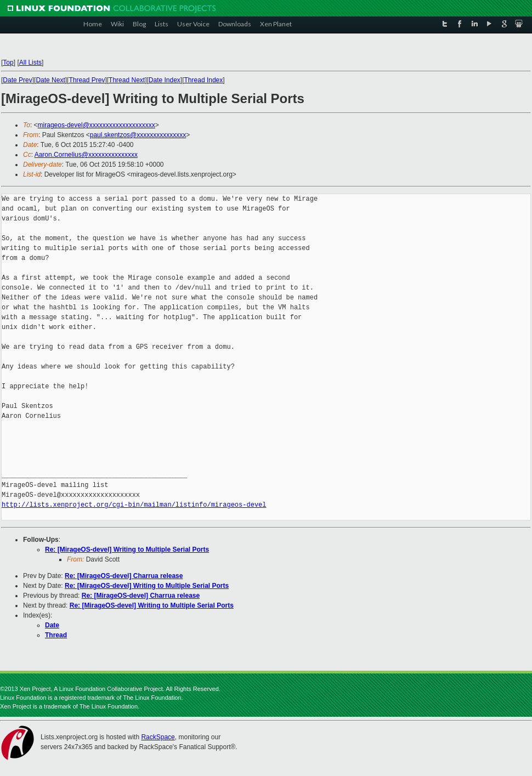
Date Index (165, 80)
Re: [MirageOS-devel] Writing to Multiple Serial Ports (127, 550)
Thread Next (127, 80)
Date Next (50, 80)
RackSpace (158, 737)
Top (8, 63)
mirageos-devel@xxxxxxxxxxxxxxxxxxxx (97, 125)
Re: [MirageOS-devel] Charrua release (124, 576)
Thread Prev (87, 80)
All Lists (30, 63)
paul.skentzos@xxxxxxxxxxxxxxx (138, 135)
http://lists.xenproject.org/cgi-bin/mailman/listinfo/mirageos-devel (134, 505)
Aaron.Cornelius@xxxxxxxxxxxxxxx (86, 155)
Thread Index (204, 80)
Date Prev (17, 80)
